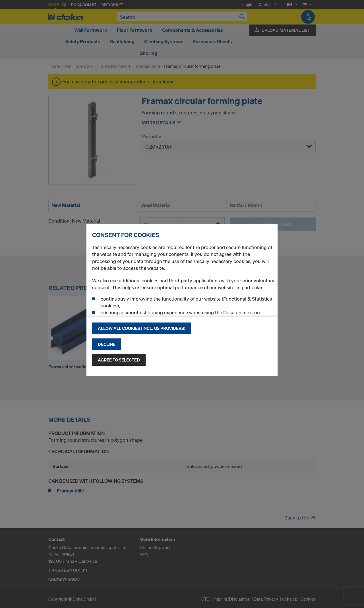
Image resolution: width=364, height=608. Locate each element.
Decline (107, 344)
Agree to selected (119, 360)
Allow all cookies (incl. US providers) (142, 328)
